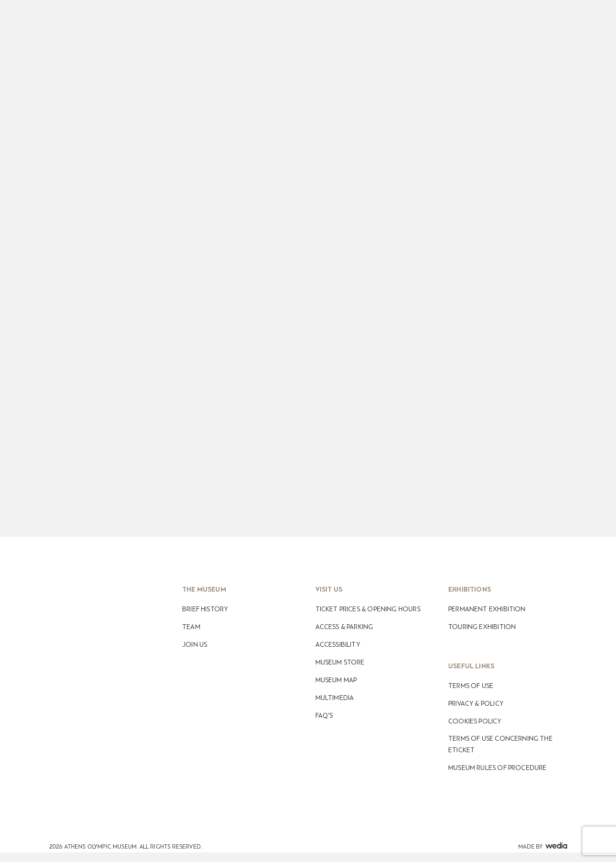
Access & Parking (344, 627)
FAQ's (324, 716)
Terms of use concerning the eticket (500, 744)
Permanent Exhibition (487, 609)
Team (191, 627)
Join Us (195, 645)
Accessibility (338, 645)
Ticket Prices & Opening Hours (368, 609)
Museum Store (340, 662)
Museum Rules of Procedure (498, 768)
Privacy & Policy (476, 704)
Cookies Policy (475, 721)
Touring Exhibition (482, 627)
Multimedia (335, 698)
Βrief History (205, 609)
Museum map (336, 680)
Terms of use (471, 686)
